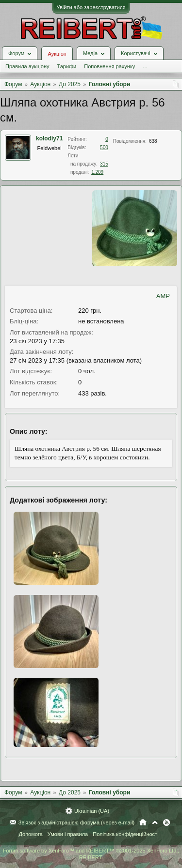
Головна (143, 822)
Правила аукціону (27, 66)
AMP (163, 296)
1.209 (97, 172)
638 (153, 141)
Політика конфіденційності (125, 834)
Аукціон (57, 54)
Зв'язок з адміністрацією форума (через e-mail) (77, 822)
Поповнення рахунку (109, 66)
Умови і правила (68, 834)
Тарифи (66, 66)
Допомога (30, 834)
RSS (166, 822)
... (145, 66)
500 (104, 147)
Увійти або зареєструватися (91, 7)
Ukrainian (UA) (92, 811)
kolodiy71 (49, 138)
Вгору (155, 822)
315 (104, 164)
